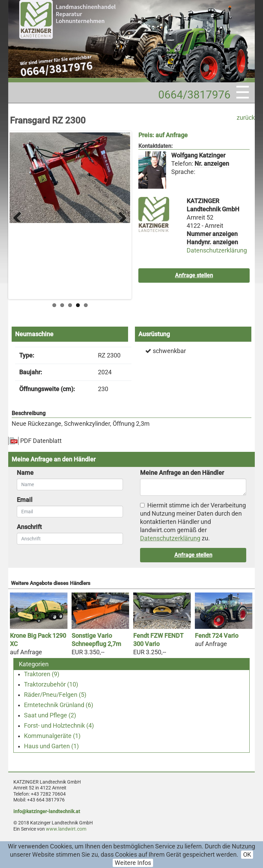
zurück (246, 118)
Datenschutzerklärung (217, 250)
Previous (20, 215)
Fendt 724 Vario (217, 636)
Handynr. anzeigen (212, 242)
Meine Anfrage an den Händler (182, 473)
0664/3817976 (194, 95)
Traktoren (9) (42, 674)
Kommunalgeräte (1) (52, 736)
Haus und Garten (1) (51, 746)
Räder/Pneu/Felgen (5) (55, 695)
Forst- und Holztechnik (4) (59, 726)
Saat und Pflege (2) (50, 715)
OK (247, 855)
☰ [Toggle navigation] (243, 93)
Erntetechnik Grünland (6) (59, 705)
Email (25, 500)
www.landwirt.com (66, 829)
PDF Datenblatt (41, 441)
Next (120, 215)
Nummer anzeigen (212, 234)
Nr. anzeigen (212, 164)
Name (25, 473)
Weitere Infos (133, 863)
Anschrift (29, 527)
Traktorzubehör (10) (51, 684)
